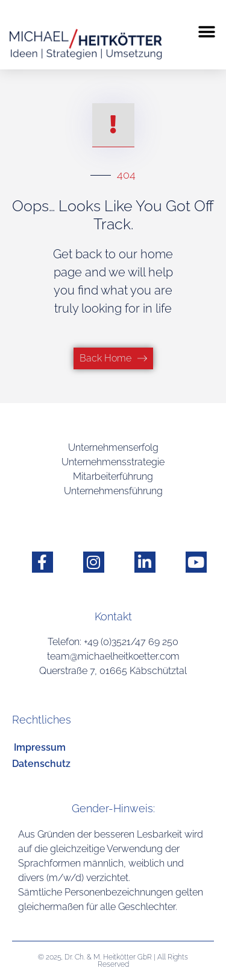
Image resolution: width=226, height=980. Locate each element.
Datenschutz (41, 764)
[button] (206, 32)
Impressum (40, 747)
